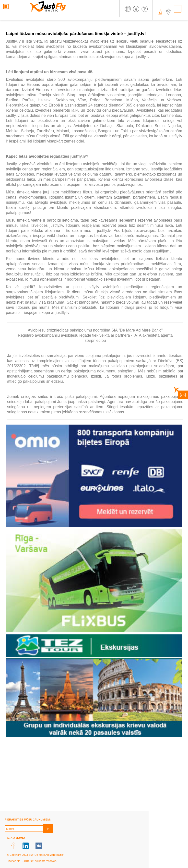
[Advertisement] (94, 777)
